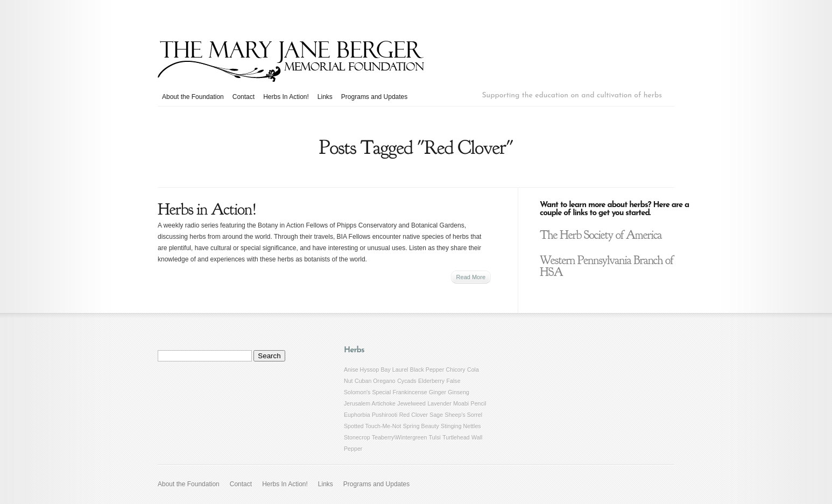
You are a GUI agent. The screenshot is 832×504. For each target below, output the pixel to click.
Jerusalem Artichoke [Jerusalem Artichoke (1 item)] (370, 403)
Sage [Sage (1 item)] (436, 415)
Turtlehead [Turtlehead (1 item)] (456, 437)
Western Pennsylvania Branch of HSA (607, 266)
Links (325, 97)
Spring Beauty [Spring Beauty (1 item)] (421, 426)
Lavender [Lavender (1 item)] (439, 403)
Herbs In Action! (286, 97)
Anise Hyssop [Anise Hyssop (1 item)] (361, 370)
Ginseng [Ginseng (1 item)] (459, 392)
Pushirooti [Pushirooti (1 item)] (385, 415)
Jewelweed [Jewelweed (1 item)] (411, 403)
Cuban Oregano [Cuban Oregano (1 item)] (375, 381)
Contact (244, 97)
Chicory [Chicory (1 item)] (456, 370)
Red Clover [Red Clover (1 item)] (414, 415)
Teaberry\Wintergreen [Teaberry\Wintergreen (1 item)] (399, 437)
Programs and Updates (374, 97)
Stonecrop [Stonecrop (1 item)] (357, 437)
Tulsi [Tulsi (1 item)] (435, 437)
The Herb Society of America (601, 235)
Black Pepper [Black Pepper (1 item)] (427, 370)
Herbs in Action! (207, 209)
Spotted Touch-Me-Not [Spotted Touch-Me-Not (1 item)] (372, 426)
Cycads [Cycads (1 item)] (407, 381)
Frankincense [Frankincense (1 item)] (410, 392)
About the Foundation (193, 97)
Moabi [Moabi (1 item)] (461, 403)
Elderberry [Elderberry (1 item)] (431, 381)
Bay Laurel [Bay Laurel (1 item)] (395, 370)
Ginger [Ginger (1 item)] (438, 392)
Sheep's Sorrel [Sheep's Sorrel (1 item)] (464, 415)
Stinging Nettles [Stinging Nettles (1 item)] (461, 426)
